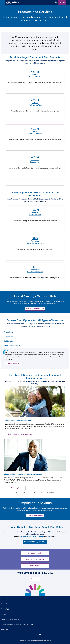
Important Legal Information (10, 619)
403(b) (41, 536)
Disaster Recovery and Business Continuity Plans (17, 624)
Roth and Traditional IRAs (35, 309)
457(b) (24, 536)
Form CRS (4, 630)
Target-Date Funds (13, 364)
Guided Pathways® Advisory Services (19, 434)
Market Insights (35, 566)
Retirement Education (35, 553)
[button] (2, 2)
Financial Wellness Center (35, 559)
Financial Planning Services (15, 488)
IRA (49, 536)
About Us (4, 604)
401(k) (35, 536)
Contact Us (35, 579)
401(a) (30, 536)
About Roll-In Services (35, 515)
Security (4, 614)
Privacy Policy (6, 609)
